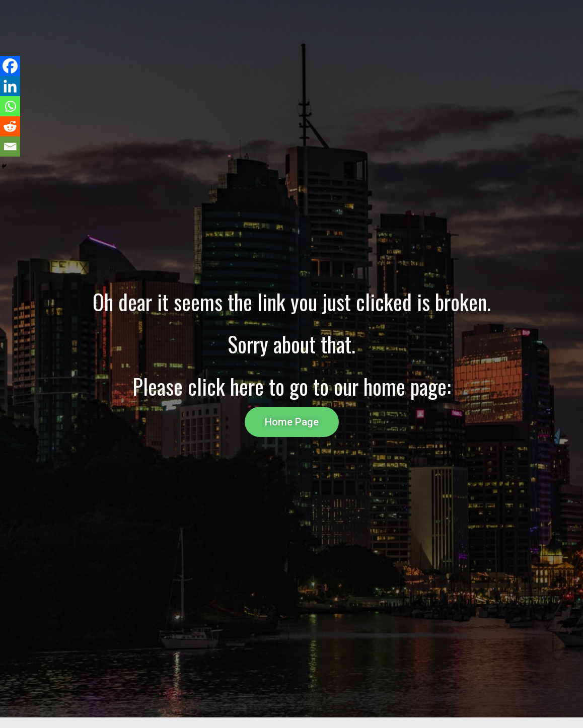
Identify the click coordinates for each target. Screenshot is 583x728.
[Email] (10, 147)
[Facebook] (10, 66)
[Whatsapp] (10, 106)
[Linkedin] (10, 86)
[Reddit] (10, 126)
